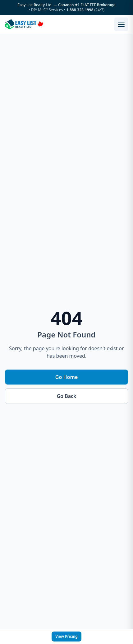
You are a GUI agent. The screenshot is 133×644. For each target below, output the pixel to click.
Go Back (67, 396)
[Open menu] (121, 24)
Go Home (66, 377)
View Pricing (66, 636)
